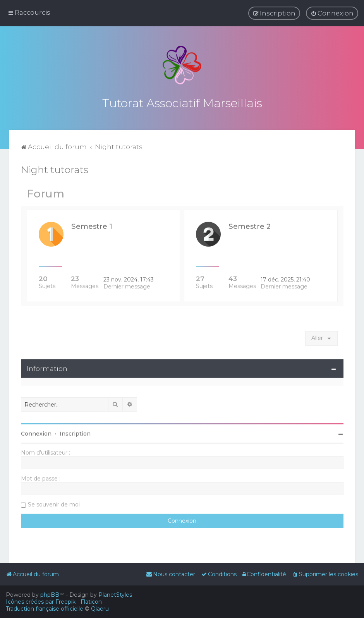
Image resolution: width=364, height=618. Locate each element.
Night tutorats (55, 168)
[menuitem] (332, 13)
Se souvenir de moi (54, 503)
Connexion (36, 432)
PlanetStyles (115, 595)
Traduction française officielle (45, 609)
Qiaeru (100, 609)
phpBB (50, 595)
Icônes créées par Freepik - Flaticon (54, 602)
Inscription (75, 432)
